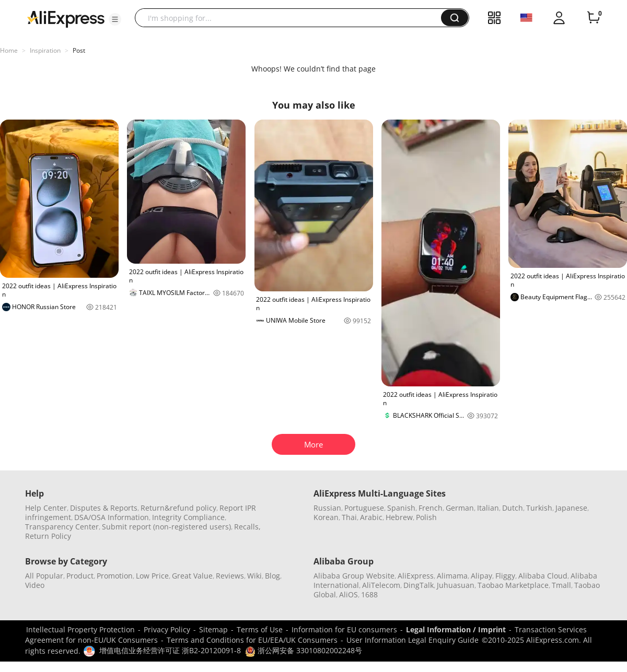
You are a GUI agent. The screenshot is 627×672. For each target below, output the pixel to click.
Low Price (152, 576)
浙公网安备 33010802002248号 (304, 650)
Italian (488, 508)
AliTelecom (381, 585)
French (431, 508)
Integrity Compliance (188, 517)
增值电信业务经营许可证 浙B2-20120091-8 (170, 650)
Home (9, 50)
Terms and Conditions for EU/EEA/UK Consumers (252, 640)
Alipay (481, 576)
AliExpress (416, 576)
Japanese (571, 508)
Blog (272, 576)
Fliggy (505, 576)
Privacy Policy (167, 629)
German (460, 508)
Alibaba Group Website (354, 576)
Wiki (254, 576)
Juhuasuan (456, 585)
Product (80, 576)
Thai (349, 517)
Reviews (230, 576)
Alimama (452, 576)
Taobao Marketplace (513, 585)
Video (35, 585)
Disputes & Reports (104, 508)
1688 (369, 594)
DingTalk (419, 585)
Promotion (115, 576)
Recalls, (247, 527)
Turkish (539, 508)
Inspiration (45, 50)
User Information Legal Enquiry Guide (413, 640)
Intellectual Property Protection (80, 629)
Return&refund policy (178, 508)
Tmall (561, 585)
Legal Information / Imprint (456, 629)
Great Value (192, 576)
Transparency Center (62, 527)
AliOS (349, 594)
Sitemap (213, 629)
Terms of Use (260, 629)
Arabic (371, 517)
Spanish (401, 508)
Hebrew (399, 517)
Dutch (513, 508)
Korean (326, 517)
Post (79, 50)
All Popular (44, 576)
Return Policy (48, 536)
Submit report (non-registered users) (166, 527)
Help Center (46, 508)
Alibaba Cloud (543, 576)
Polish (426, 517)
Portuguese (364, 508)
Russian (327, 508)
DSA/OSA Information (112, 517)
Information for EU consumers (344, 629)
